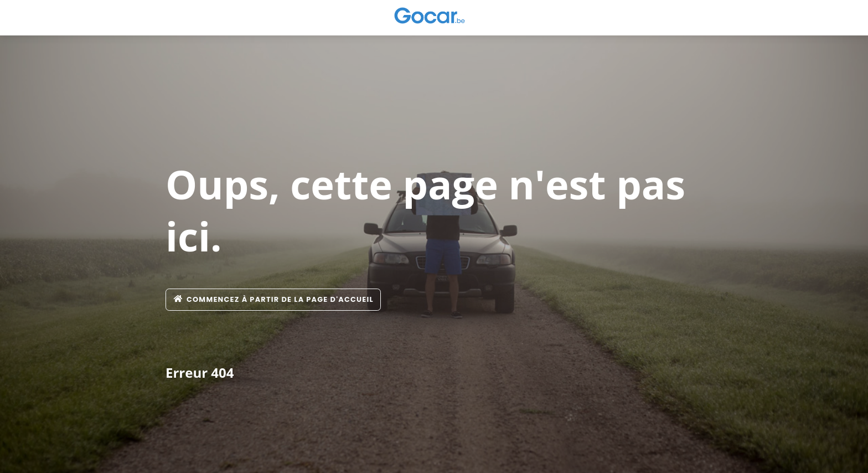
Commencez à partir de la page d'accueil (273, 299)
